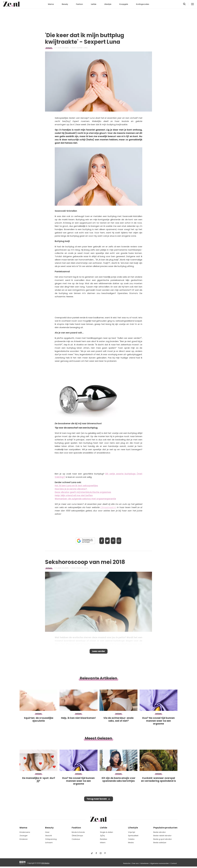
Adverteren (145, 863)
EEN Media (45, 863)
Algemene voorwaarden (160, 863)
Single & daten (107, 832)
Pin (114, 541)
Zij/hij (102, 836)
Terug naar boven (97, 802)
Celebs (131, 839)
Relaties (104, 839)
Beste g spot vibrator (163, 839)
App (122, 541)
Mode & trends (78, 832)
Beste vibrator (160, 832)
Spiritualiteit (133, 836)
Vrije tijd (132, 832)
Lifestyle (108, 4)
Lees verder (99, 652)
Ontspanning (51, 839)
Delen (99, 541)
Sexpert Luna (82, 48)
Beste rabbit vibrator (162, 836)
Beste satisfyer (160, 843)
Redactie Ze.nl (82, 568)
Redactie (127, 863)
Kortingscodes (143, 4)
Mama (51, 4)
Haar (47, 832)
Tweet (106, 541)
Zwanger (24, 836)
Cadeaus (76, 839)
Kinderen (24, 839)
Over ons (135, 863)
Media (131, 843)
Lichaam (49, 843)
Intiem (49, 48)
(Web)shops (77, 836)
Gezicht (48, 836)
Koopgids (124, 4)
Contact (174, 863)
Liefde (94, 4)
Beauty (65, 4)
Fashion (79, 4)
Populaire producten (165, 828)
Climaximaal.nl (108, 507)
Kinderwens (25, 832)
